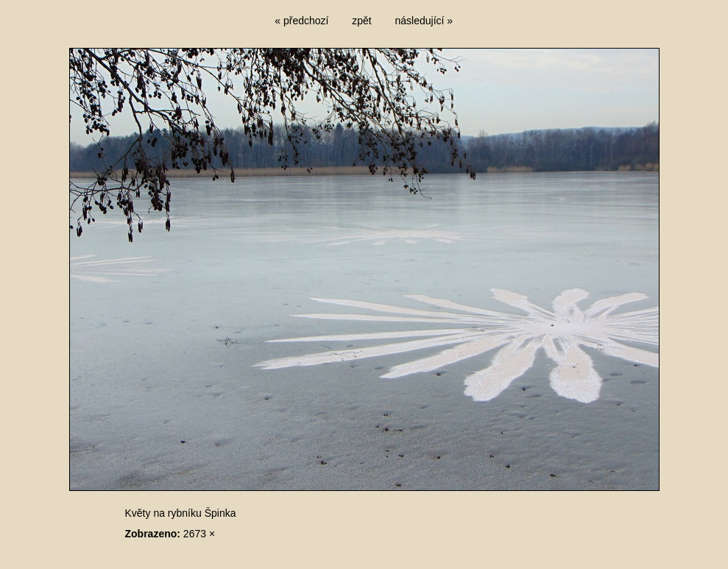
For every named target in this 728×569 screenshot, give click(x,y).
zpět (361, 21)
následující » (424, 21)
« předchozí (301, 21)
